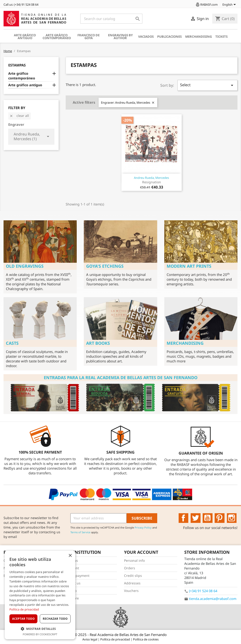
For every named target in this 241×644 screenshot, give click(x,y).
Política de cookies (146, 639)
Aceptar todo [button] (23, 619)
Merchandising (199, 37)
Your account (141, 552)
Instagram (232, 518)
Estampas (17, 65)
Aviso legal (90, 639)
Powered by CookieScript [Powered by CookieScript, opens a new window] (40, 634)
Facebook (184, 518)
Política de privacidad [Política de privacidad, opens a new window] (24, 609)
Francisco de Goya (88, 37)
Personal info (134, 560)
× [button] (70, 556)
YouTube (208, 518)
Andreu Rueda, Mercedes (151, 178)
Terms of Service (80, 532)
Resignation (152, 182)
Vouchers (131, 591)
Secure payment (77, 576)
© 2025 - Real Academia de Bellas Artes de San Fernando (120, 635)
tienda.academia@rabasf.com (213, 599)
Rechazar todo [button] (55, 619)
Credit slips (133, 576)
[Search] (111, 19)
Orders (130, 568)
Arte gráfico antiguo (25, 37)
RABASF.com (206, 4)
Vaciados (146, 37)
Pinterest (220, 518)
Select (207, 85)
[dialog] (40, 595)
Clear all (19, 116)
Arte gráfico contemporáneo (57, 37)
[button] (40, 629)
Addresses (132, 583)
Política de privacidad (115, 639)
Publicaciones (169, 37)
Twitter (196, 518)
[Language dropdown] (230, 5)
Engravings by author (120, 37)
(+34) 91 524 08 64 (203, 591)
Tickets (221, 37)
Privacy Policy (143, 527)
